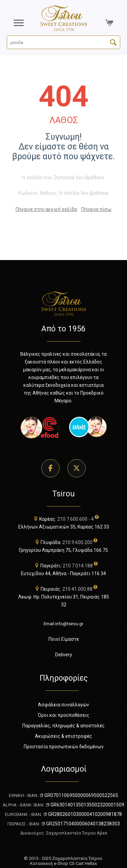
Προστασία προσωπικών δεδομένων (64, 747)
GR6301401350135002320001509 (85, 805)
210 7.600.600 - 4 (76, 519)
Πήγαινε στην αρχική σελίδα (46, 209)
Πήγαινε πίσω (96, 209)
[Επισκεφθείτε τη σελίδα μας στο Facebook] (50, 468)
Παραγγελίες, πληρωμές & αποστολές (63, 726)
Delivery (64, 655)
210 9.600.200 (77, 542)
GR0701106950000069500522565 (79, 795)
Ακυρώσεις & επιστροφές (63, 736)
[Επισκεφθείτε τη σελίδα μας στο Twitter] (77, 468)
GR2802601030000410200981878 (82, 814)
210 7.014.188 (78, 566)
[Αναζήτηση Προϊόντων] (63, 42)
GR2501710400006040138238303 (80, 824)
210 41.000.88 (77, 589)
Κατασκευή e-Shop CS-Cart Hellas (63, 863)
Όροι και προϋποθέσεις (64, 715)
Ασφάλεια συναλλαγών (63, 705)
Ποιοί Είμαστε (64, 639)
